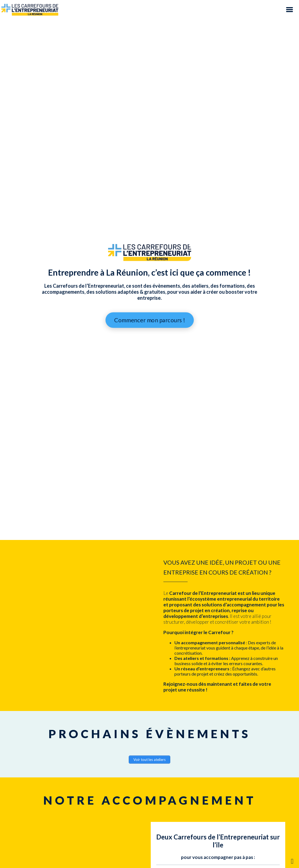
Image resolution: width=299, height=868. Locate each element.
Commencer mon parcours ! (149, 320)
